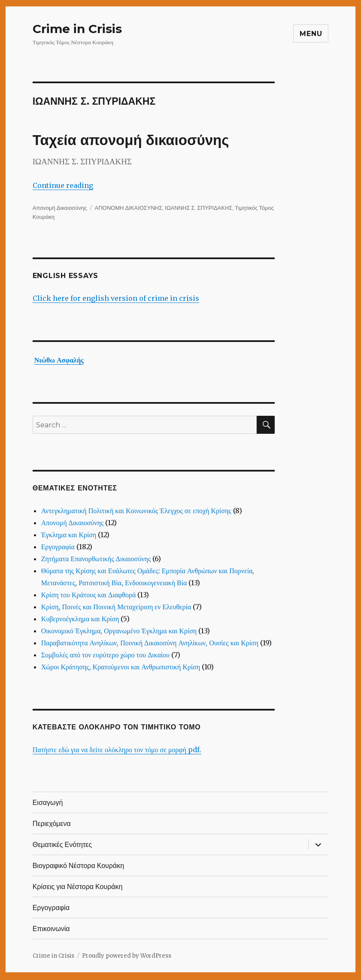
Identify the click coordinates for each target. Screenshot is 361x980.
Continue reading (63, 185)
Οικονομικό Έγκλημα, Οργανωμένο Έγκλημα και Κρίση (119, 631)
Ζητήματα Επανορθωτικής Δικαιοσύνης (96, 559)
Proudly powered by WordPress (127, 956)
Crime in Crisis (77, 29)
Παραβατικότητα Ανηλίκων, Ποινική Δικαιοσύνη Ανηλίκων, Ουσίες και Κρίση (150, 643)
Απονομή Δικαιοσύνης (60, 208)
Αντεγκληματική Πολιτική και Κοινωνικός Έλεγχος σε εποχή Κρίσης (136, 511)
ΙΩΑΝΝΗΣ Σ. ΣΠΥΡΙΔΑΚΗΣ (199, 208)
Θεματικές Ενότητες (62, 845)
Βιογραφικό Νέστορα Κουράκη (78, 866)
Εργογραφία (58, 547)
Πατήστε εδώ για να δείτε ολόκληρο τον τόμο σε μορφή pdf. (117, 750)
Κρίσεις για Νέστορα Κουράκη (78, 887)
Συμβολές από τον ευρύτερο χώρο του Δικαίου (105, 655)
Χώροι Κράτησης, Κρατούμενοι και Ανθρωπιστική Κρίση (121, 667)
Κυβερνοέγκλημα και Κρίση (80, 619)
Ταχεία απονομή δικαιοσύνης (131, 140)
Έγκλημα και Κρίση (69, 535)
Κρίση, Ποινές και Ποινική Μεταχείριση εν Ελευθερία (116, 607)
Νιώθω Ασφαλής (59, 360)
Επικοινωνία (51, 929)
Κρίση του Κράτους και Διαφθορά (89, 595)
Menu (311, 34)
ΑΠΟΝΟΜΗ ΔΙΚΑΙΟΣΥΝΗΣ (129, 208)
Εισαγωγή (48, 803)
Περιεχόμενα (52, 824)
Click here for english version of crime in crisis (116, 298)
